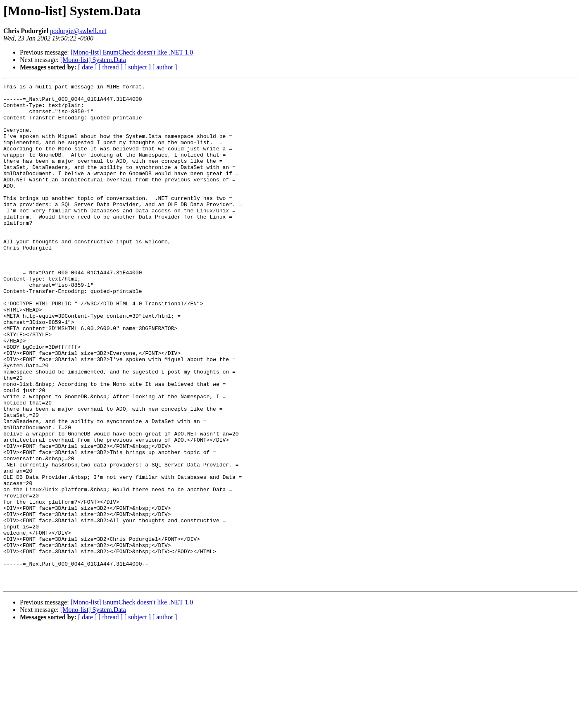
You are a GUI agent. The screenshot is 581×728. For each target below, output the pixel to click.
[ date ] (87, 67)
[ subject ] (138, 67)
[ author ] (165, 67)
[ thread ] (111, 67)
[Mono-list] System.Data (93, 60)
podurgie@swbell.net (78, 31)
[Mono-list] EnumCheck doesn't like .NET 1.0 (132, 52)
